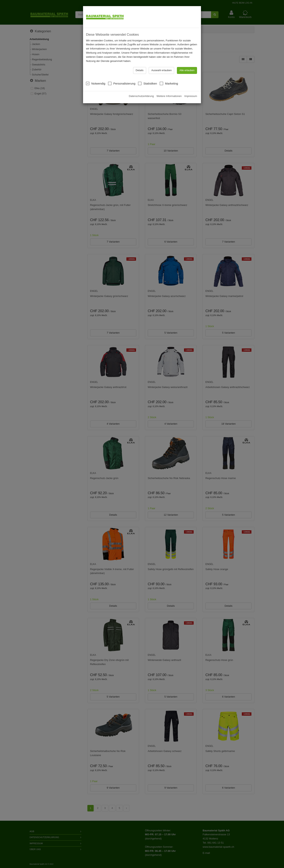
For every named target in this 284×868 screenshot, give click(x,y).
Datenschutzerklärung (141, 90)
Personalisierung (122, 77)
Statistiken (148, 77)
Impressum (191, 90)
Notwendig (96, 77)
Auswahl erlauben (161, 64)
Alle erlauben (187, 64)
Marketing (169, 77)
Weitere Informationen (169, 90)
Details (140, 64)
